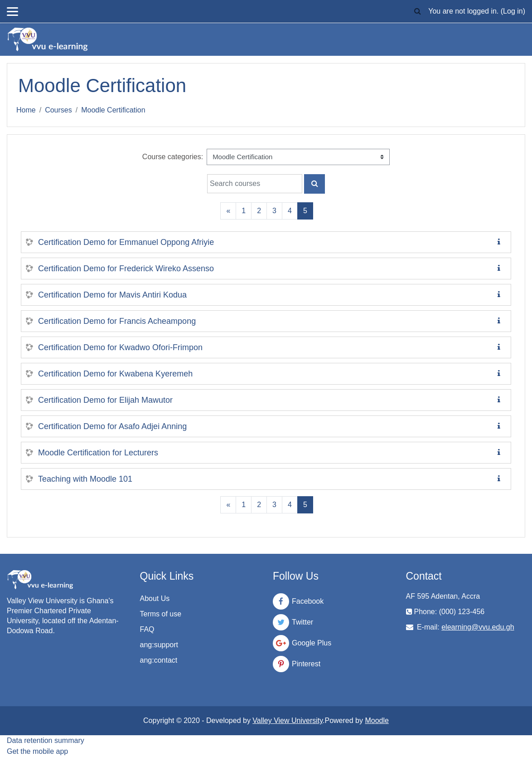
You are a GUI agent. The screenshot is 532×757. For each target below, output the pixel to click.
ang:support (159, 645)
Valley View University (288, 720)
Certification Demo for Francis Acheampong (117, 321)
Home (26, 110)
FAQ (147, 629)
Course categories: (173, 157)
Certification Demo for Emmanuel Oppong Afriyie (126, 242)
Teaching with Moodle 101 (85, 479)
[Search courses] (255, 184)
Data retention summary (46, 740)
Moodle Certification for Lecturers (98, 453)
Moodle (377, 720)
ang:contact (159, 660)
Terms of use (161, 614)
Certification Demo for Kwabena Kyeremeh (115, 374)
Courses (58, 110)
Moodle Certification (113, 110)
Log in (513, 11)
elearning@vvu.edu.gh (478, 627)
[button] (417, 11)
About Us (155, 598)
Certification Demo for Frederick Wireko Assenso (126, 269)
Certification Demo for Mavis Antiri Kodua (112, 295)
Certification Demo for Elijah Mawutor (105, 400)
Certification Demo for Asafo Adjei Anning (112, 426)
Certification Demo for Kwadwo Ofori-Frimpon (120, 347)
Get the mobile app (37, 751)
